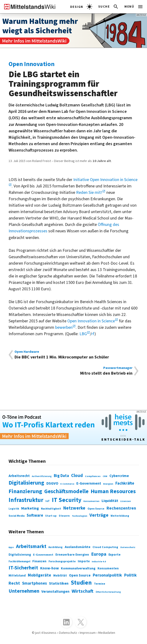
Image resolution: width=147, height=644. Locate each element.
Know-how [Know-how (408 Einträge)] (49, 568)
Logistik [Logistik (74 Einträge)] (14, 509)
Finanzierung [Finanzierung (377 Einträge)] (25, 491)
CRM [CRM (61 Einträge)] (105, 476)
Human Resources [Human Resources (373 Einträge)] (113, 491)
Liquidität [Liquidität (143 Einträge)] (110, 501)
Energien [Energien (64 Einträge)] (108, 484)
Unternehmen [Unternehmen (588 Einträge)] (24, 591)
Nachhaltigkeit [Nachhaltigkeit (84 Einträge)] (51, 509)
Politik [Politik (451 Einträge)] (130, 575)
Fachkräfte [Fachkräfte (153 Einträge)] (125, 483)
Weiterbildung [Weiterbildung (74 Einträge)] (120, 516)
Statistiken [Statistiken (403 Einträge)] (59, 583)
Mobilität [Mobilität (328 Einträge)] (60, 576)
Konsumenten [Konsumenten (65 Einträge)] (91, 501)
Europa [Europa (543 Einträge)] (99, 554)
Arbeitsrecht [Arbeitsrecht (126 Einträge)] (19, 476)
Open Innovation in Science (91, 321)
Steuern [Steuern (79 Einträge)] (64, 516)
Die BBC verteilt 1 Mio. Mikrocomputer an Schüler (73, 355)
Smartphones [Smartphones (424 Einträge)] (34, 583)
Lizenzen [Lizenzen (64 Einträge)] (126, 501)
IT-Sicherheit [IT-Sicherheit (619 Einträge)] (23, 568)
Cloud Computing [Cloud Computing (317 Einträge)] (105, 547)
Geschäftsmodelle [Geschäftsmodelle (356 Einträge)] (66, 491)
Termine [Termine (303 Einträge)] (100, 584)
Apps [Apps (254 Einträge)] (11, 547)
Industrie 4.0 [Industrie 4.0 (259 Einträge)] (99, 562)
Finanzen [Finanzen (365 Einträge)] (39, 561)
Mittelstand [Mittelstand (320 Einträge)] (17, 576)
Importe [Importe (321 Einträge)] (84, 561)
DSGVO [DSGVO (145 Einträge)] (52, 483)
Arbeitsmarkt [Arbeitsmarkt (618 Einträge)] (31, 546)
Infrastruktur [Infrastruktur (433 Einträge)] (26, 500)
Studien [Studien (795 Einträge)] (81, 583)
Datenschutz (68, 633)
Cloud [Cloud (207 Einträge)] (77, 476)
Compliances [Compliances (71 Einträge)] (93, 476)
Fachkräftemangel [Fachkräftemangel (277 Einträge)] (19, 561)
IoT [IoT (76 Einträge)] (48, 501)
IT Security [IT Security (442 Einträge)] (67, 500)
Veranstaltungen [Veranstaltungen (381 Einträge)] (55, 592)
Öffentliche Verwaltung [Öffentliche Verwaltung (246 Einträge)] (108, 592)
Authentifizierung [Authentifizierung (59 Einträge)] (42, 476)
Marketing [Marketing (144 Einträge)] (30, 508)
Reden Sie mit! (89, 193)
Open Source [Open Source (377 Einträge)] (80, 575)
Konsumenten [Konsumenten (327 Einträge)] (108, 568)
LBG (83, 334)
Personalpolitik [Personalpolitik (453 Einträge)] (107, 575)
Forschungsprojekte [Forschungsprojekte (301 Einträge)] (62, 561)
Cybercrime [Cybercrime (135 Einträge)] (119, 476)
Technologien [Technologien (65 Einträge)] (80, 516)
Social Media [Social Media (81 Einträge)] (17, 516)
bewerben (64, 327)
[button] (109, 7)
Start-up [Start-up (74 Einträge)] (51, 516)
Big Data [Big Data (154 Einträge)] (61, 476)
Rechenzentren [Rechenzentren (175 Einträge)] (121, 508)
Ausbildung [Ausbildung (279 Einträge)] (56, 547)
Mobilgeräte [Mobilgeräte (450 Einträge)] (39, 575)
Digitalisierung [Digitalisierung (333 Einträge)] (20, 555)
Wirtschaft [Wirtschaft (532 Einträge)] (83, 591)
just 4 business (46, 633)
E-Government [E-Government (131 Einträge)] (89, 483)
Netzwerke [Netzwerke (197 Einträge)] (74, 508)
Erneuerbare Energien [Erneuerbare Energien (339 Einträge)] (72, 555)
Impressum (88, 633)
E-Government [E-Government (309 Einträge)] (43, 555)
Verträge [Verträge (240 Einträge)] (99, 515)
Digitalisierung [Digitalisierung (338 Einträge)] (26, 483)
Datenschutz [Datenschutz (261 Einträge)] (128, 547)
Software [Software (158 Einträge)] (35, 515)
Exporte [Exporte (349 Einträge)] (115, 555)
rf (93, 334)
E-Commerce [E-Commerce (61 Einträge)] (67, 484)
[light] (81, 7)
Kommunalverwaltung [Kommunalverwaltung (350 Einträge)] (78, 568)
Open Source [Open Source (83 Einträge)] (96, 509)
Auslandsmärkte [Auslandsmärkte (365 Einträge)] (78, 547)
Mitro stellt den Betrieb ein (73, 371)
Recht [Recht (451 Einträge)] (14, 583)
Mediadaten (107, 633)
